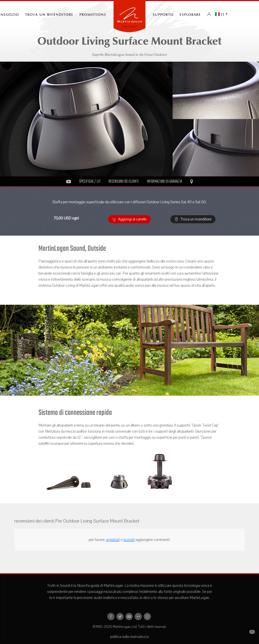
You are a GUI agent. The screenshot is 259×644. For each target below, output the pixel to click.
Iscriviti (129, 540)
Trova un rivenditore (49, 14)
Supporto (163, 14)
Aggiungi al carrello (129, 219)
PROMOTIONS (93, 14)
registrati (113, 540)
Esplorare (190, 14)
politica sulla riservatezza (129, 637)
